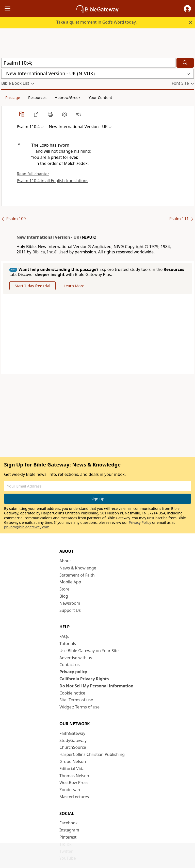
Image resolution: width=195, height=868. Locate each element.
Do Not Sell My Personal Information (96, 686)
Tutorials (68, 644)
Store (64, 589)
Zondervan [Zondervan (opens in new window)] (70, 790)
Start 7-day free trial (32, 286)
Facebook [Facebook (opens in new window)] (69, 823)
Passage (13, 97)
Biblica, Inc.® (45, 252)
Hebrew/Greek (68, 97)
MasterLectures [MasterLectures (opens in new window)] (74, 797)
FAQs (64, 636)
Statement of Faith (77, 575)
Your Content (100, 97)
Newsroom (70, 603)
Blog (64, 596)
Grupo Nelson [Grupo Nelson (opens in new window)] (73, 761)
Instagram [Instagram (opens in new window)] (69, 830)
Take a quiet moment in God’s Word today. (97, 22)
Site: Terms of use (76, 700)
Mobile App (70, 582)
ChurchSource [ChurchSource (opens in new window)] (73, 747)
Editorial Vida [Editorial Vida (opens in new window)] (72, 769)
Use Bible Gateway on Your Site (89, 651)
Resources (37, 97)
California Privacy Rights (84, 679)
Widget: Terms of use (79, 707)
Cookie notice (72, 693)
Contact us (70, 665)
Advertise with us (76, 658)
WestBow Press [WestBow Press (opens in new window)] (74, 783)
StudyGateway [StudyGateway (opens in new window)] (73, 740)
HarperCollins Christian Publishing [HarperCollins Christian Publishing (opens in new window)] (92, 754)
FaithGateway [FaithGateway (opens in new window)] (72, 733)
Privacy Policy (140, 522)
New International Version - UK (48, 237)
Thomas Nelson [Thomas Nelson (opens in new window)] (74, 776)
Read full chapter (33, 174)
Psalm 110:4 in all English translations (53, 181)
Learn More (74, 286)
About (65, 561)
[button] (187, 9)
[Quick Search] (88, 63)
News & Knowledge (78, 568)
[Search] (185, 63)
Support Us (70, 610)
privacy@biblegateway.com (27, 527)
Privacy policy (73, 672)
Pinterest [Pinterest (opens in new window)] (68, 837)
